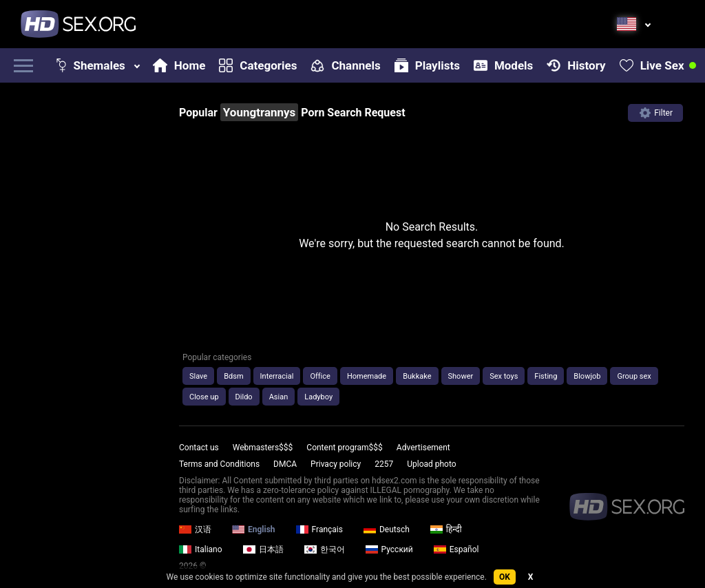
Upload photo (431, 464)
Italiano (201, 549)
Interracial (277, 376)
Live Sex (652, 65)
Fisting (546, 376)
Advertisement (423, 448)
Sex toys (504, 376)
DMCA (285, 464)
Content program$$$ (344, 448)
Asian (279, 397)
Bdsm (233, 376)
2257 (384, 464)
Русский (389, 549)
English (254, 529)
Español (456, 549)
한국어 (325, 549)
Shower (461, 376)
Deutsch (387, 529)
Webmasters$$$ (263, 448)
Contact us (199, 448)
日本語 (263, 549)
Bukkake (417, 376)
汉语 (195, 529)
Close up (204, 397)
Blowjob (587, 376)
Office (320, 376)
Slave (198, 376)
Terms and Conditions (219, 464)
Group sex (634, 376)
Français (319, 529)
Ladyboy (318, 397)
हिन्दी (446, 529)
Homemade (367, 376)
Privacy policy (336, 464)
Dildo (244, 397)
